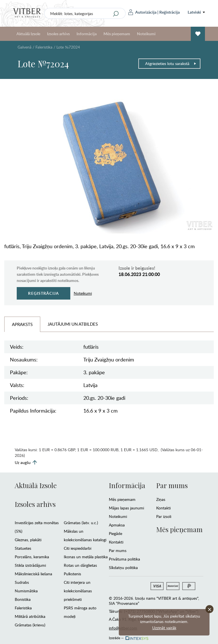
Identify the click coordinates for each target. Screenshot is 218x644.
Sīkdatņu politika (123, 567)
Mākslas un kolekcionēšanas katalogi (85, 535)
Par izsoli (164, 516)
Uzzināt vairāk (164, 628)
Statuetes (23, 548)
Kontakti (116, 542)
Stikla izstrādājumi (30, 565)
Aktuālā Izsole (28, 34)
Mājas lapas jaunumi (126, 508)
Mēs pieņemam (117, 34)
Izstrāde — (128, 636)
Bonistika (23, 599)
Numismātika (26, 591)
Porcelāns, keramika (32, 557)
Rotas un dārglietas (80, 565)
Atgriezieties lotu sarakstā (171, 63)
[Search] (116, 14)
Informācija (87, 34)
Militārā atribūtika (30, 616)
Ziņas (161, 499)
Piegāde (116, 533)
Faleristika (44, 47)
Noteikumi (146, 34)
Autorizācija (142, 12)
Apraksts (22, 324)
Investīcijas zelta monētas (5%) (37, 527)
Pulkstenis (72, 574)
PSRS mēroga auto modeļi (80, 612)
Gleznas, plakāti (28, 540)
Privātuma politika (124, 559)
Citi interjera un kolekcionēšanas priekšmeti (78, 591)
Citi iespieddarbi (78, 548)
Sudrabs (22, 582)
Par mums (118, 550)
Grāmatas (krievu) (30, 625)
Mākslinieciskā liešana (33, 574)
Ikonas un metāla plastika (86, 557)
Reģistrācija (170, 12)
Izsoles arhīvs (58, 34)
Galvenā (25, 47)
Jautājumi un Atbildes (73, 324)
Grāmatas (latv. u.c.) (81, 523)
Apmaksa (117, 525)
